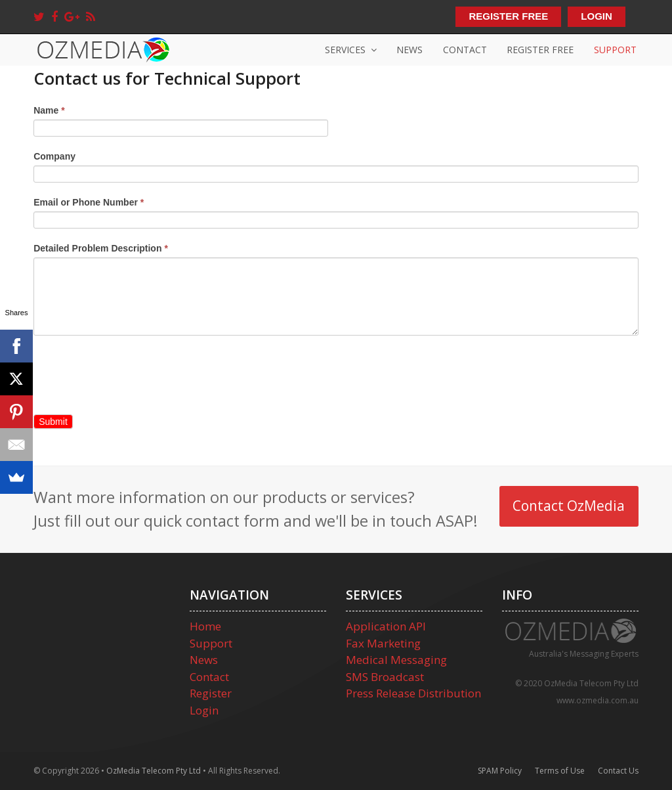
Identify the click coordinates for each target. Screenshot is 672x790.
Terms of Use (560, 771)
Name (49, 110)
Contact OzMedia (569, 506)
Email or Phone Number (89, 202)
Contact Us (618, 771)
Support (211, 643)
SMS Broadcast (385, 677)
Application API (386, 626)
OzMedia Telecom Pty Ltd (154, 771)
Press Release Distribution (413, 693)
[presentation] (133, 374)
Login (204, 710)
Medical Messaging (396, 660)
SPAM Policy (500, 771)
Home (205, 626)
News (204, 660)
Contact (209, 677)
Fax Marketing (383, 643)
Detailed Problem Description (101, 248)
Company (54, 156)
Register (211, 693)
